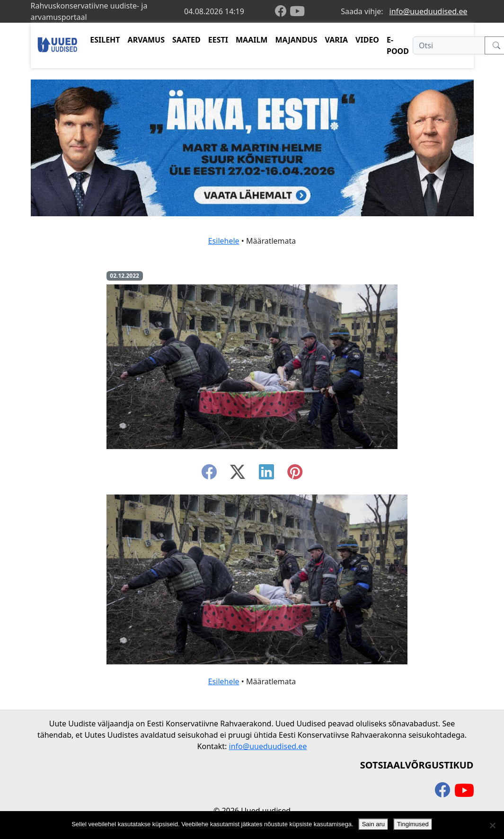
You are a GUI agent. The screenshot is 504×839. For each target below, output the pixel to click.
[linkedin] (266, 475)
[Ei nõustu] (492, 825)
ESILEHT (105, 40)
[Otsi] (449, 45)
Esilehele (224, 241)
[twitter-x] (238, 475)
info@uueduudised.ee (429, 11)
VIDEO (367, 40)
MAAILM (252, 40)
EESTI (218, 40)
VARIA (336, 40)
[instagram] (295, 475)
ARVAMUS (146, 40)
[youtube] (297, 11)
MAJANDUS (296, 40)
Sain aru (373, 824)
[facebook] (283, 12)
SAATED (186, 40)
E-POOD (398, 45)
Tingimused (413, 824)
